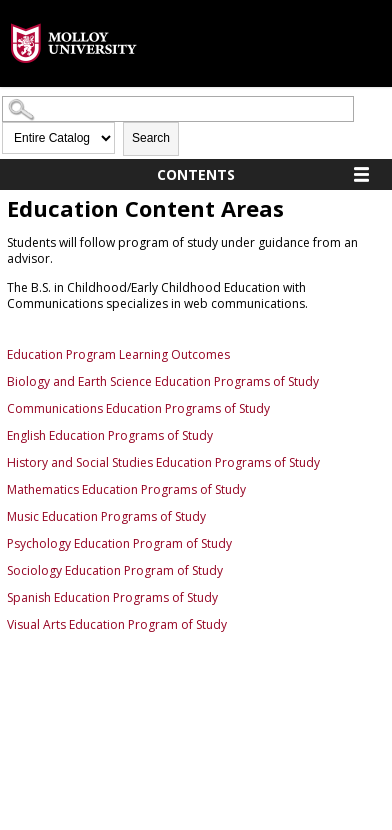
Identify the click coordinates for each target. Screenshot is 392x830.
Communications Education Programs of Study (138, 408)
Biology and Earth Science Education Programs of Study (163, 381)
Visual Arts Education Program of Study (117, 624)
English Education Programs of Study (110, 435)
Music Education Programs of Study (106, 516)
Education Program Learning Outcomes (118, 354)
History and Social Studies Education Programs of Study (163, 462)
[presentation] (74, 78)
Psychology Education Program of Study (119, 543)
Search (151, 138)
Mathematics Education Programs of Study (126, 489)
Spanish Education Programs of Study (112, 597)
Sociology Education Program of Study (115, 570)
